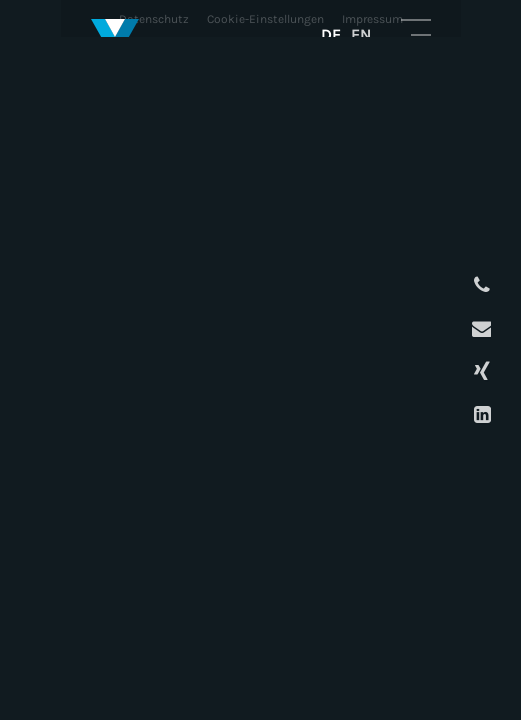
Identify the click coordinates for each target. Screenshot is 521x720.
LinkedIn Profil (479, 414)
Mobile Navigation (416, 34)
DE (331, 34)
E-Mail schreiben (479, 328)
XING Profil (479, 371)
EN (361, 34)
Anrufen (479, 285)
